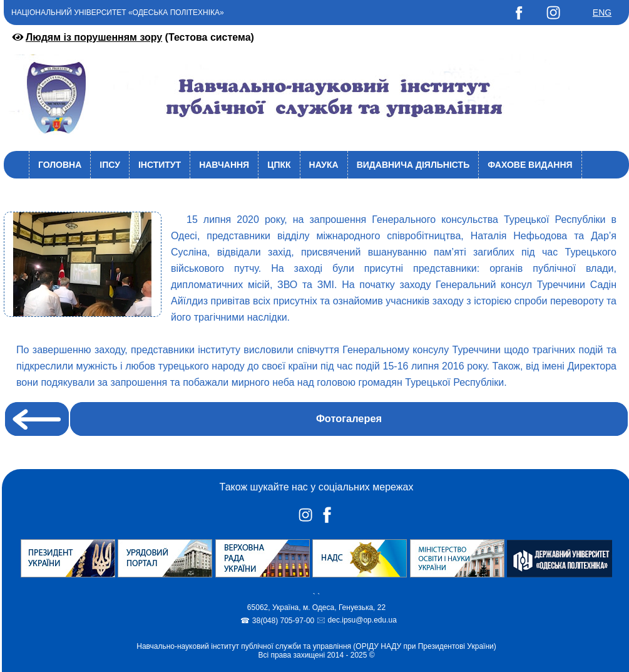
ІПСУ (110, 165)
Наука (324, 165)
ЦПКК (279, 165)
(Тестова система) (132, 37)
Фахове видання (530, 165)
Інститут (160, 165)
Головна (60, 165)
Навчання (224, 165)
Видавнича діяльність (413, 165)
